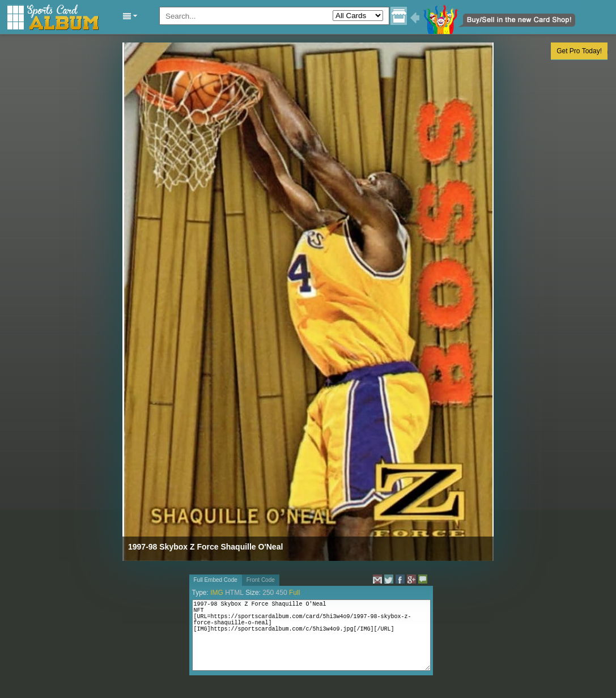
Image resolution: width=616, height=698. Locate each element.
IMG (217, 593)
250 (268, 593)
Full (294, 593)
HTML (234, 593)
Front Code (261, 580)
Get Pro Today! (579, 51)
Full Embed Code (216, 580)
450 (282, 593)
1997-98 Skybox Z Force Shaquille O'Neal (205, 547)
